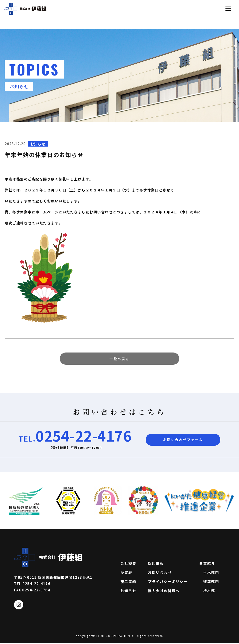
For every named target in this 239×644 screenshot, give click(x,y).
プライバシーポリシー (168, 582)
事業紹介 (207, 564)
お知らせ (128, 591)
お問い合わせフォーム (183, 441)
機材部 (207, 591)
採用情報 (156, 564)
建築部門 (209, 582)
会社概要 (128, 564)
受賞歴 (126, 573)
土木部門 (209, 573)
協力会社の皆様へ (164, 591)
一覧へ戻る (120, 359)
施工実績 (128, 582)
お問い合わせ (160, 573)
